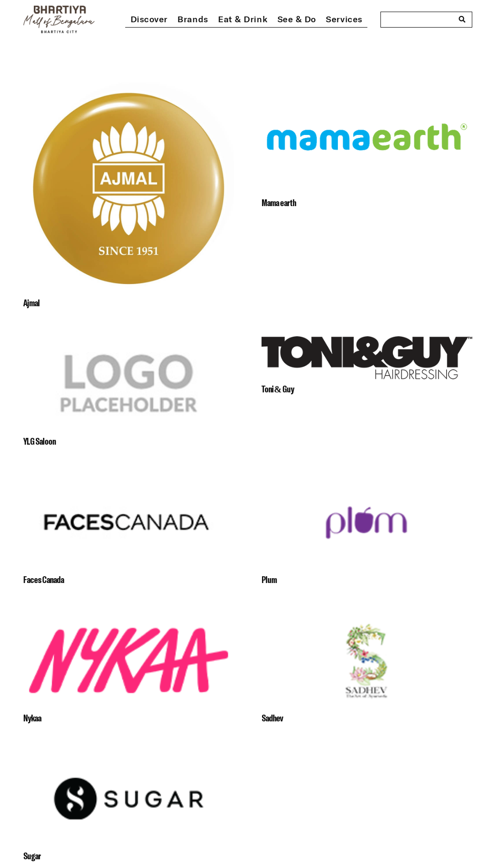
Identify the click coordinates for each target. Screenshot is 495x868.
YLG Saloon (40, 441)
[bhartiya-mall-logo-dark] (59, 19)
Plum (269, 579)
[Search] (462, 19)
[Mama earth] (367, 90)
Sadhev (272, 718)
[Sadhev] (367, 620)
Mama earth (279, 202)
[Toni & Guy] (367, 344)
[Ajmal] (129, 90)
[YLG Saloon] (129, 344)
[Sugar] (129, 758)
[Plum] (367, 482)
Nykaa (32, 718)
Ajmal (31, 303)
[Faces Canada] (129, 482)
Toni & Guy (278, 389)
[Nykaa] (129, 620)
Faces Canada (44, 579)
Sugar (32, 856)
